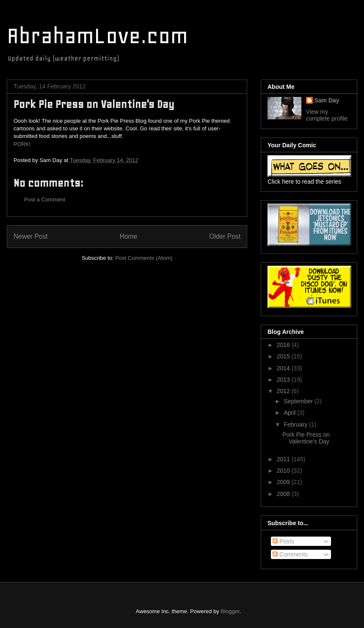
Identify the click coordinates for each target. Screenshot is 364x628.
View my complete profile (327, 115)
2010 (284, 471)
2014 (284, 368)
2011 (284, 459)
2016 (284, 345)
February (296, 424)
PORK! (22, 144)
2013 (284, 380)
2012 (284, 391)
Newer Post (31, 236)
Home (129, 236)
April (290, 413)
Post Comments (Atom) (144, 258)
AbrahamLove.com (97, 36)
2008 (284, 494)
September (299, 401)
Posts (283, 541)
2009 (284, 482)
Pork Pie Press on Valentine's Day (306, 438)
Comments (290, 554)
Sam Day (327, 100)
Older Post (225, 236)
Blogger (230, 611)
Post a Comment (45, 200)
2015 (284, 356)
